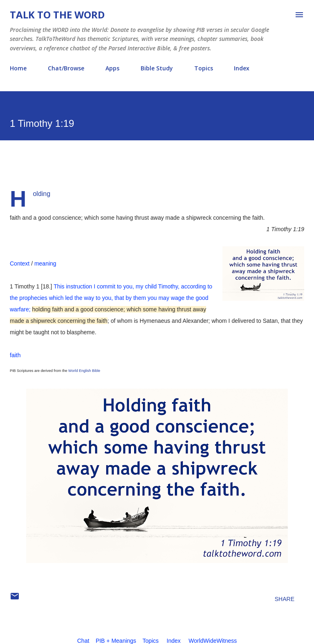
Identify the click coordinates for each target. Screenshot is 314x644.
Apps (112, 68)
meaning (45, 263)
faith (15, 355)
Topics (204, 68)
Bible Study (157, 68)
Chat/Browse (66, 68)
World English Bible (84, 371)
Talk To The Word (57, 15)
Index (242, 68)
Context (20, 263)
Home (18, 68)
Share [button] (285, 599)
